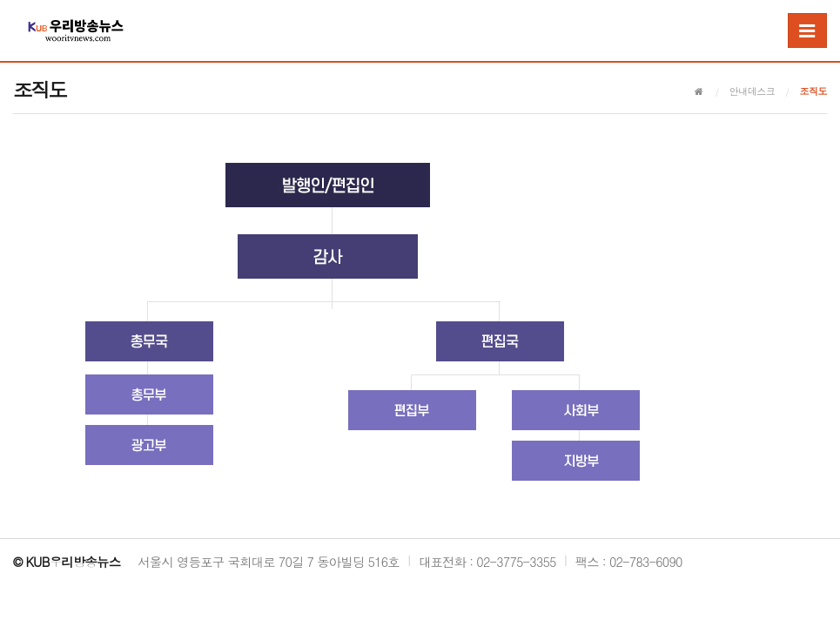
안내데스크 (753, 91)
